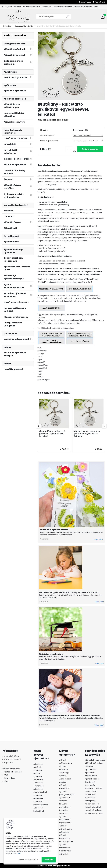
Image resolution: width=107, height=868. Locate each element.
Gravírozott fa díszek (94, 813)
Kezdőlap (7, 26)
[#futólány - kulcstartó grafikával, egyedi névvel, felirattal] (71, 66)
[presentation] (39, 426)
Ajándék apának (93, 779)
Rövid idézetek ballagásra (51, 654)
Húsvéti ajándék (66, 841)
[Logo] (18, 16)
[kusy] (69, 149)
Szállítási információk (62, 7)
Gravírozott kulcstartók (24, 26)
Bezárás (49, 860)
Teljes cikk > (98, 539)
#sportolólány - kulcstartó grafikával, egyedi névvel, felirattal (52, 434)
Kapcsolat (46, 7)
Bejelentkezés (85, 2)
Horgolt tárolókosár (94, 810)
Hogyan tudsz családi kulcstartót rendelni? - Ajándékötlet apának (70, 716)
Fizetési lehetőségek (83, 7)
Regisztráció (100, 2)
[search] (68, 17)
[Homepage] (3, 7)
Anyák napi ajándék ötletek (54, 530)
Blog (96, 7)
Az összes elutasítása (28, 860)
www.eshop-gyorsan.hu (59, 866)
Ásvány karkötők (92, 804)
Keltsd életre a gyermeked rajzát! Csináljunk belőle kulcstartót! (69, 592)
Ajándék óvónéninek (94, 763)
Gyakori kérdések (13, 7)
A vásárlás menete (31, 7)
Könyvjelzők (90, 801)
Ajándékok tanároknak (95, 760)
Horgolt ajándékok (93, 807)
